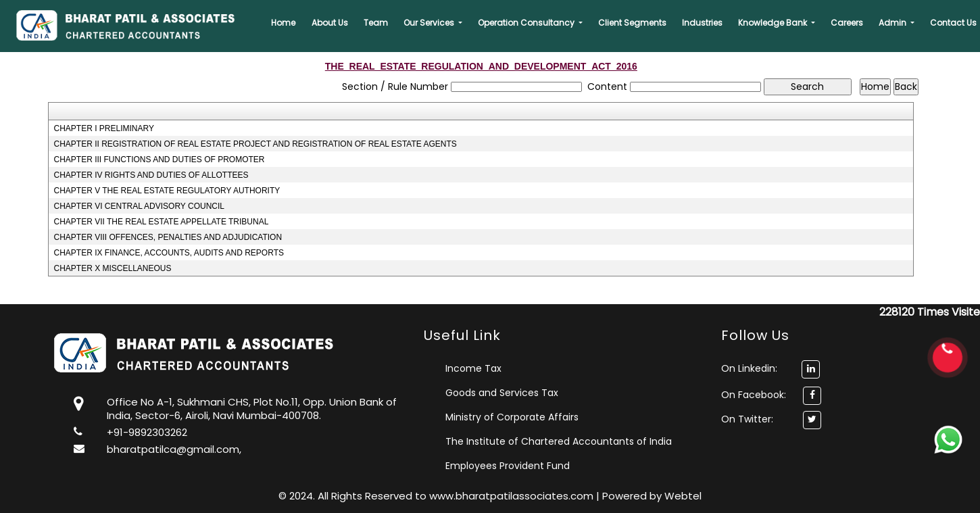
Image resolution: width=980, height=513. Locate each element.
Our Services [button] (430, 23)
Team (376, 23)
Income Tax (473, 368)
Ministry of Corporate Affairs (512, 417)
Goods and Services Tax (502, 393)
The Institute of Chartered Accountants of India (559, 441)
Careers (847, 23)
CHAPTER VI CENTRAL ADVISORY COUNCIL (139, 206)
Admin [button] (893, 23)
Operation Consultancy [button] (527, 23)
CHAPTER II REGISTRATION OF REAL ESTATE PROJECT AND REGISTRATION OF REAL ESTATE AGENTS (255, 144)
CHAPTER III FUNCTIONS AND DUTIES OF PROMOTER (159, 160)
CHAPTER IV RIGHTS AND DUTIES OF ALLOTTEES (151, 175)
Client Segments (632, 23)
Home (283, 23)
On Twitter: (747, 419)
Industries (702, 23)
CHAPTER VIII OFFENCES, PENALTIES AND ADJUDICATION (168, 237)
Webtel (683, 496)
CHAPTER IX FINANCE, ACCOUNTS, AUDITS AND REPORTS (169, 253)
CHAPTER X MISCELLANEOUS (112, 268)
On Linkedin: (770, 368)
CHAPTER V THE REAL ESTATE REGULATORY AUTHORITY (167, 191)
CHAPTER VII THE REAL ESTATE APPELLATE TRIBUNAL (161, 222)
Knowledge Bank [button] (774, 23)
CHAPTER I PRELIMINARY (103, 128)
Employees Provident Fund (508, 466)
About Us (330, 23)
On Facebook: (754, 395)
